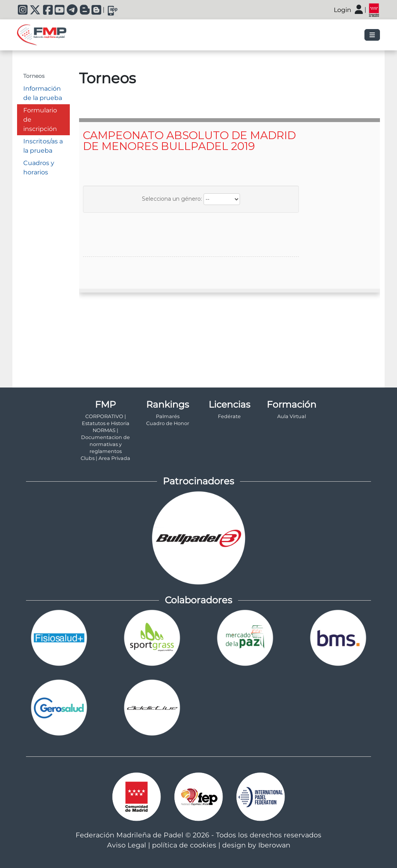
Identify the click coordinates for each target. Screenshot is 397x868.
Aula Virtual (292, 416)
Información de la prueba (43, 93)
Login (343, 10)
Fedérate (229, 416)
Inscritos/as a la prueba (43, 146)
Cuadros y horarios (39, 168)
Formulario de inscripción (40, 120)
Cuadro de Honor (168, 423)
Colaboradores (198, 600)
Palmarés (168, 416)
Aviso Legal (127, 845)
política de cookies (184, 845)
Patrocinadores (198, 481)
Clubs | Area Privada (105, 458)
